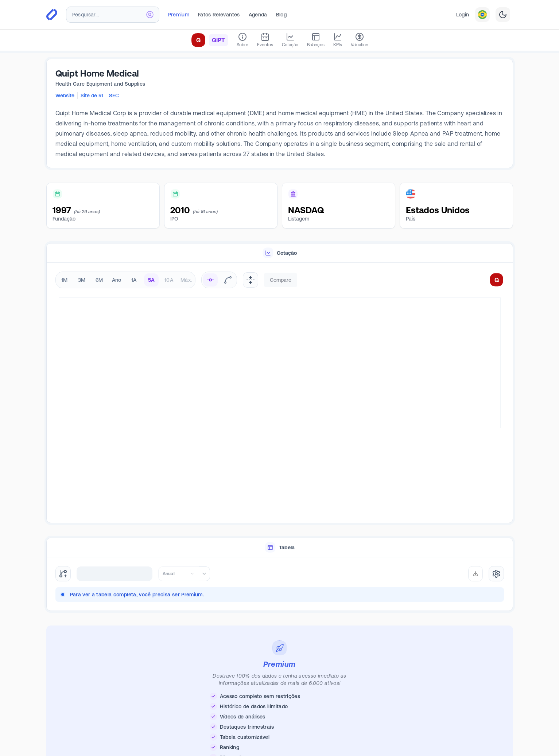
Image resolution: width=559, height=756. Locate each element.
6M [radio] (99, 280)
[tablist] (280, 253)
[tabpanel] (280, 393)
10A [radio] (169, 280)
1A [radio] (134, 280)
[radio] (210, 280)
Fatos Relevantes (219, 15)
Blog (281, 15)
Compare (281, 280)
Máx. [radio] (186, 280)
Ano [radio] (117, 280)
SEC (114, 96)
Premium (179, 15)
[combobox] (113, 15)
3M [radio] (82, 280)
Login (463, 15)
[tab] (280, 253)
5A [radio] (152, 280)
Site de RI (92, 96)
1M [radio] (65, 280)
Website (65, 96)
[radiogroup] (125, 280)
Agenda (258, 15)
